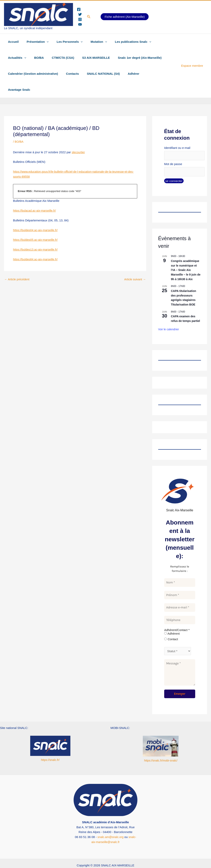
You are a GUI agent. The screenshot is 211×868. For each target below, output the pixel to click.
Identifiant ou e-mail (177, 132)
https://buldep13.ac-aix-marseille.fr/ (36, 233)
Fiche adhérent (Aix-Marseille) (125, 17)
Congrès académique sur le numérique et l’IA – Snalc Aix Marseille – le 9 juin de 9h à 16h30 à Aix (186, 255)
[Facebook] (79, 9)
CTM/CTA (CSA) (34, 58)
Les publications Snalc (124, 42)
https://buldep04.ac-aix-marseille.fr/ (36, 214)
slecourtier (79, 136)
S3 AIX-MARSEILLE (65, 58)
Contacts (69, 74)
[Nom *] (180, 568)
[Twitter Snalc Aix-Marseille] (88, 858)
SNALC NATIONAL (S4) (98, 74)
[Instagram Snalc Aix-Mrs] (132, 858)
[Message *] (180, 657)
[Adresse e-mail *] (180, 593)
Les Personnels (65, 42)
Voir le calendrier (169, 314)
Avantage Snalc (149, 74)
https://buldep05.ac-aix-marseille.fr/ (36, 224)
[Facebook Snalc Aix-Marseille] (42, 858)
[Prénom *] (180, 580)
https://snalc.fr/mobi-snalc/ (161, 745)
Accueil (12, 42)
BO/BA (12, 58)
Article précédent (17, 263)
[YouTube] (80, 24)
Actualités (157, 42)
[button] (89, 17)
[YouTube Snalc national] (173, 858)
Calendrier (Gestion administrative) (32, 74)
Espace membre (193, 58)
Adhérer (127, 74)
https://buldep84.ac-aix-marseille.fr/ (36, 243)
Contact (171, 624)
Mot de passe (173, 148)
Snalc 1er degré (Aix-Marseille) (107, 58)
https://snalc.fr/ (50, 745)
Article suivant (134, 263)
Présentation (35, 42)
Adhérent (172, 619)
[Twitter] (80, 14)
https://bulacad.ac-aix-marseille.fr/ (35, 195)
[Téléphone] (180, 605)
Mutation (92, 42)
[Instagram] (80, 19)
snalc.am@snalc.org (110, 822)
